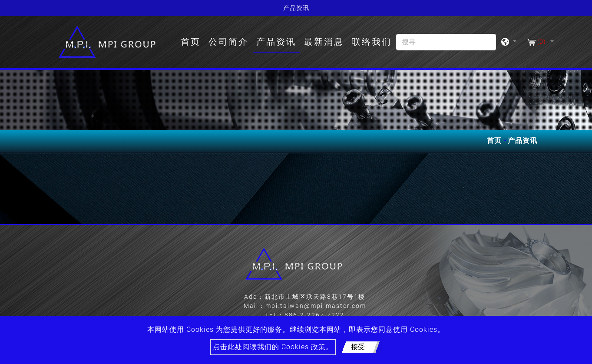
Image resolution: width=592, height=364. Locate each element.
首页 (192, 41)
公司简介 (228, 42)
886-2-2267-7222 (314, 315)
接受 (358, 347)
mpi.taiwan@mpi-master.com (316, 306)
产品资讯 (276, 42)
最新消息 (324, 42)
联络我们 (372, 42)
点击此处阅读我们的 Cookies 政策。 (273, 347)
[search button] (485, 45)
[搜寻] (446, 42)
